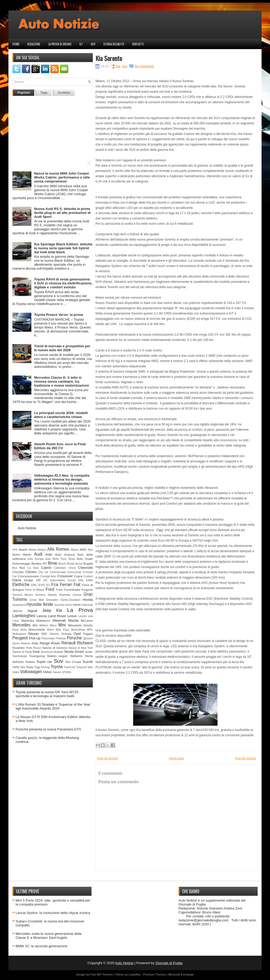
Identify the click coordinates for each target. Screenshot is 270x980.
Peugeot (20, 638)
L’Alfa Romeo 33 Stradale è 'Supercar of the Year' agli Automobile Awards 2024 (53, 706)
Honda (88, 600)
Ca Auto (33, 568)
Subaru (30, 662)
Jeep (47, 610)
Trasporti (81, 667)
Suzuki (88, 662)
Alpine (74, 550)
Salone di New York (81, 648)
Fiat (77, 585)
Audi (38, 554)
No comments (144, 66)
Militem (44, 625)
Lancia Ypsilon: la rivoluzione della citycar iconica (53, 913)
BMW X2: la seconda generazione (42, 946)
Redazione (34, 44)
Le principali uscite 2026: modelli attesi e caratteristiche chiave (61, 415)
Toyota (57, 667)
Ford (50, 589)
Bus (15, 568)
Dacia (17, 580)
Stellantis (76, 656)
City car (43, 572)
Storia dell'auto (114, 44)
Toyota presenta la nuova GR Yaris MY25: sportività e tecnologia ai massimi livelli (47, 694)
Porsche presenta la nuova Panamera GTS (48, 729)
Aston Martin (22, 554)
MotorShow (78, 630)
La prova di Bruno (60, 44)
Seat (36, 652)
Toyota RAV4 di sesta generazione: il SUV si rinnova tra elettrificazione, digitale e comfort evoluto (63, 283)
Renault (69, 643)
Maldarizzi (43, 620)
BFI (45, 564)
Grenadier (52, 600)
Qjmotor (88, 638)
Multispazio (19, 634)
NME (44, 634)
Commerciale (58, 572)
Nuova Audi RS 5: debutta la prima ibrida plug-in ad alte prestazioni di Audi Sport (62, 213)
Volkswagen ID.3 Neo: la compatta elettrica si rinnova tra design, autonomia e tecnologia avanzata (62, 479)
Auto (49, 554)
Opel (77, 634)
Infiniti (77, 605)
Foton (59, 590)
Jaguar (32, 611)
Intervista (87, 605)
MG (35, 625)
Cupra (78, 576)
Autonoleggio (21, 563)
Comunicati (74, 572)
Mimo (53, 625)
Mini (62, 625)
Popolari (24, 93)
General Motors (23, 595)
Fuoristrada (72, 590)
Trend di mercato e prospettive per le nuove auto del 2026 (62, 348)
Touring (45, 667)
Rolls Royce (34, 648)
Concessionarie (28, 576)
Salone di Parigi (22, 652)
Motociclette (37, 629)
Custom (88, 576)
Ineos (68, 605)
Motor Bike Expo (58, 630)
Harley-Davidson (71, 600)
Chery (72, 568)
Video (16, 672)
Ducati (72, 580)
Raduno (26, 643)
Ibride (48, 604)
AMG (83, 549)
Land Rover (57, 616)
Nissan (33, 634)
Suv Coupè (73, 662)
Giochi (52, 595)
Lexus (72, 616)
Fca (55, 585)
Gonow (77, 595)
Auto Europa (35, 559)
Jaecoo (17, 611)
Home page (177, 758)
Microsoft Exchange (181, 974)
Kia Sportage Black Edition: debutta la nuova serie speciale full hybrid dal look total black (63, 248)
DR (38, 580)
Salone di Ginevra (54, 648)
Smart (79, 652)
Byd (22, 568)
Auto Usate (85, 559)
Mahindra (28, 620)
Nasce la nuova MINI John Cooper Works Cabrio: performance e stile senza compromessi (62, 177)
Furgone (87, 590)
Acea (33, 549)
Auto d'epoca (65, 554)
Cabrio (46, 568)
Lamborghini (24, 616)
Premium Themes (155, 974)
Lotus (16, 621)
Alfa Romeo (58, 549)
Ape (91, 550)
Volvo (47, 672)
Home (16, 44)
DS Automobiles (54, 580)
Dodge (29, 580)
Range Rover (50, 643)
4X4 (15, 550)
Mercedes (21, 625)
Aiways (42, 550)
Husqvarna (19, 605)
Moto (24, 630)
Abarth (23, 549)
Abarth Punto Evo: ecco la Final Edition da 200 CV (60, 446)
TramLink (69, 667)
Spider (89, 652)
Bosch (62, 564)
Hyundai (34, 604)
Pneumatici (48, 638)
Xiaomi (57, 672)
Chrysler (18, 572)
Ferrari (66, 585)
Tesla (29, 667)
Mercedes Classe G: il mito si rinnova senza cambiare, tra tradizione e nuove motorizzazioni (61, 381)
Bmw (53, 563)
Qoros (16, 643)
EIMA (90, 580)
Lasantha (135, 974)
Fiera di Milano (35, 590)
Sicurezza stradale (52, 652)
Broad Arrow (75, 564)
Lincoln (82, 616)
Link (90, 616)
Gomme (65, 595)
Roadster (19, 648)
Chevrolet (85, 568)
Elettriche (21, 585)
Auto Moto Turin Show (60, 559)
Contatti (138, 44)
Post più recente (108, 758)
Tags (44, 93)
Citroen (31, 572)
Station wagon (57, 656)
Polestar (61, 638)
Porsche (74, 638)
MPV (90, 630)
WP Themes (105, 974)
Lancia (42, 616)
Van (90, 667)
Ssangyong (37, 656)
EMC (34, 585)
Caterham (60, 568)
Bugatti (88, 563)
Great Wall (37, 600)
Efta (81, 580)
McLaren (87, 620)
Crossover (65, 576)
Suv (93, 44)
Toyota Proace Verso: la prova (58, 315)
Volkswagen (31, 672)
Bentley (37, 563)
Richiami (85, 643)
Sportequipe (20, 656)
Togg (37, 667)
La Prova (80, 610)
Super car (44, 662)
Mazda (73, 620)
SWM (16, 667)
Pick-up (35, 638)
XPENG (66, 672)
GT (81, 44)
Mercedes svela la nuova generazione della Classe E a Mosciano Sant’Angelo (49, 936)
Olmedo (54, 634)
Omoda (66, 634)
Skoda (69, 652)
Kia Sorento (109, 58)
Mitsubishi (75, 625)
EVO (42, 585)
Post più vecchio (245, 758)
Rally (35, 643)
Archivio (64, 93)
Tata (23, 667)
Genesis (40, 595)
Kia (59, 610)
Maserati (59, 620)
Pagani (88, 634)
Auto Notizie (27, 528)
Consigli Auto (48, 576)
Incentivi (59, 605)
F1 (48, 585)
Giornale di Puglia (169, 963)
